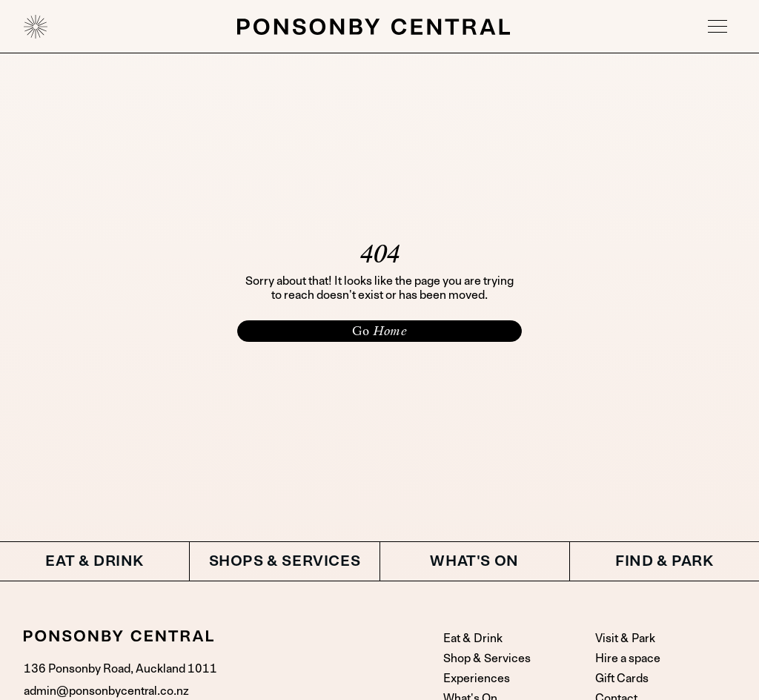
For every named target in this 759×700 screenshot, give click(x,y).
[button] (717, 27)
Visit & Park (625, 638)
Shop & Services (487, 658)
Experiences (477, 678)
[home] (36, 27)
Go (379, 331)
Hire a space (628, 658)
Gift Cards (622, 678)
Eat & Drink (473, 638)
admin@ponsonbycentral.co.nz (106, 691)
